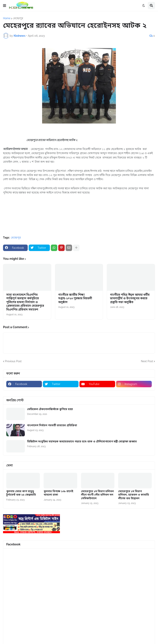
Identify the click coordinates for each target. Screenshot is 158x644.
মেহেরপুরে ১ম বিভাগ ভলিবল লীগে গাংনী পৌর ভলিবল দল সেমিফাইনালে (97, 495)
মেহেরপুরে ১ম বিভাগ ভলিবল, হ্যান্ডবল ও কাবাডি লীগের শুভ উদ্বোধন (134, 495)
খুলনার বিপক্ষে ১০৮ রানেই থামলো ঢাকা (58, 493)
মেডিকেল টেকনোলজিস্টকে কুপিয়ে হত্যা (50, 410)
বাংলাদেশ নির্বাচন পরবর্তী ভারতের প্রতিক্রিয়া (52, 426)
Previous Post (13, 361)
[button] (5, 6)
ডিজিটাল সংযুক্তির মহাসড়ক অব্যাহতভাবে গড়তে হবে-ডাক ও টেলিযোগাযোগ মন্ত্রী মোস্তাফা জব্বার (82, 442)
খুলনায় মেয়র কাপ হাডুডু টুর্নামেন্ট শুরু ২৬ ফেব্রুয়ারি (21, 493)
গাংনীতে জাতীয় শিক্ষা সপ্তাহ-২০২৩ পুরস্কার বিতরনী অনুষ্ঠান (75, 299)
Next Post (147, 361)
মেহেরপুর (18, 18)
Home (7, 18)
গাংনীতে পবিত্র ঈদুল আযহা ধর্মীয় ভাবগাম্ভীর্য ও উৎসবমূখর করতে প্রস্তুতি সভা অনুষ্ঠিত (130, 299)
